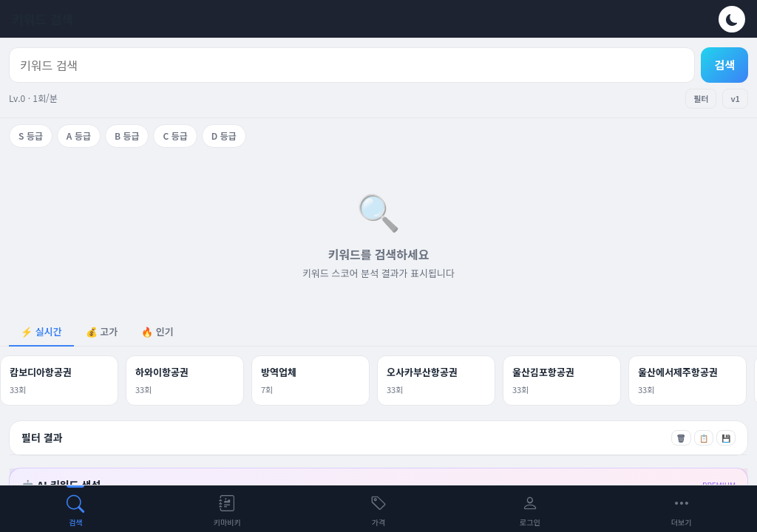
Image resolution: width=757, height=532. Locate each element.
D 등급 (224, 136)
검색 (724, 65)
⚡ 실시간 (41, 331)
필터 (701, 98)
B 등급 (127, 136)
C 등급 (175, 136)
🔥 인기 (157, 331)
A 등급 (79, 136)
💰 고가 (102, 331)
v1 (735, 98)
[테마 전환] (732, 19)
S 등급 (31, 136)
